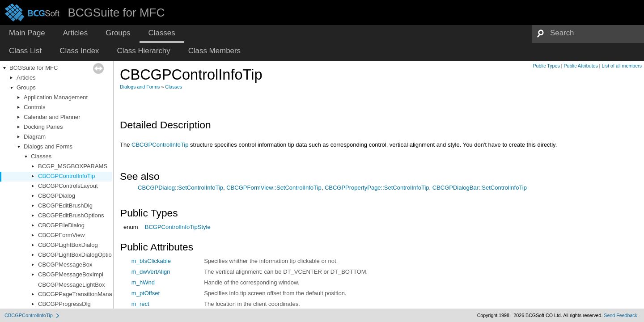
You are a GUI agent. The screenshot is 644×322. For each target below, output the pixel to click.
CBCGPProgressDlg (64, 304)
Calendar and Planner (52, 117)
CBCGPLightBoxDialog (68, 245)
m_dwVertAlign (151, 272)
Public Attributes (580, 66)
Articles (26, 78)
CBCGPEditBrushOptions (71, 215)
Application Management (56, 97)
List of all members (622, 66)
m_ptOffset (146, 293)
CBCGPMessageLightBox (72, 285)
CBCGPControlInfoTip (66, 176)
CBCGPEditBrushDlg (65, 205)
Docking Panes (43, 127)
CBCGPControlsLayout (68, 186)
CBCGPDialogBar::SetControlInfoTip (480, 188)
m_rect (140, 304)
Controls (34, 107)
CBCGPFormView (61, 235)
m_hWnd (143, 282)
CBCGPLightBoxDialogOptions (78, 255)
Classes (41, 156)
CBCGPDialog (57, 196)
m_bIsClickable (151, 261)
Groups (26, 87)
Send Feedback (621, 315)
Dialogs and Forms (48, 146)
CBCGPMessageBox (65, 265)
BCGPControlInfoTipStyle (178, 227)
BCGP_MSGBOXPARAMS (73, 166)
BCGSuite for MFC (34, 68)
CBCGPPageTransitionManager (79, 294)
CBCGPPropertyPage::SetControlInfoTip (377, 188)
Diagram (35, 137)
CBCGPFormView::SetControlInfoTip (274, 188)
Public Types (547, 66)
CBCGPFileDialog (61, 225)
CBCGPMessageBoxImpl (71, 274)
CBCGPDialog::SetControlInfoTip (180, 188)
